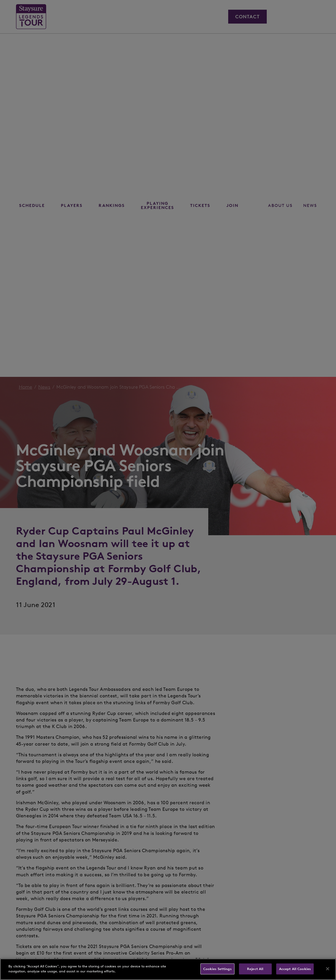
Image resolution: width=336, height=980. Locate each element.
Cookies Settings (217, 969)
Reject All (255, 969)
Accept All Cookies (295, 969)
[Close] (328, 969)
